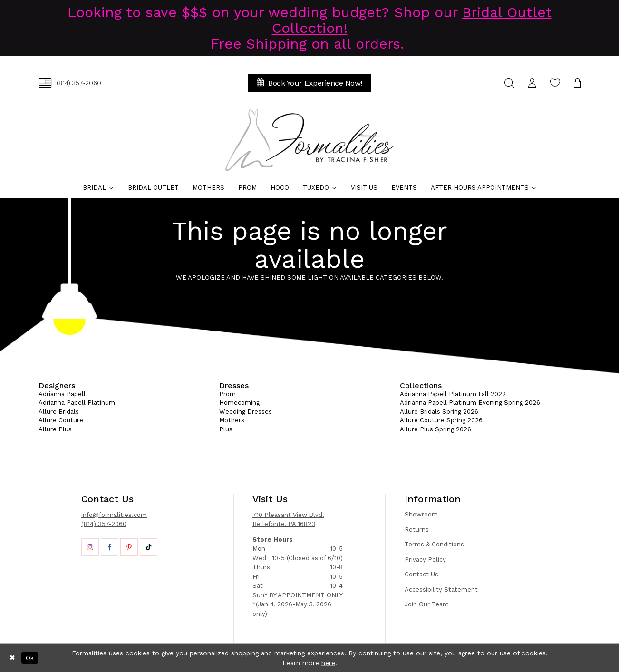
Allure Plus (55, 429)
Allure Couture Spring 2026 (441, 420)
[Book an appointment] (309, 83)
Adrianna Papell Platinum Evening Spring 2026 (470, 403)
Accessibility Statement (441, 589)
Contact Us (421, 574)
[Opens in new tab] (90, 547)
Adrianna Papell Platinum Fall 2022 (453, 394)
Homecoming (239, 403)
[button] (532, 83)
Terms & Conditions (434, 544)
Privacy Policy (425, 560)
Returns (417, 530)
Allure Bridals (59, 412)
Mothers (232, 420)
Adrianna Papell (62, 394)
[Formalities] (309, 140)
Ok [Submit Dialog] (30, 658)
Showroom (421, 514)
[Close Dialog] (12, 658)
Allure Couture (61, 420)
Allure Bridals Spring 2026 (439, 412)
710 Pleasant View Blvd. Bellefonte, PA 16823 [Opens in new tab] (288, 520)
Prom (227, 394)
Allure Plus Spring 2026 (435, 429)
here (328, 662)
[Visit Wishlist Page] (555, 83)
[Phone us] (70, 83)
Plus (226, 429)
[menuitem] (70, 83)
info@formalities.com (114, 515)
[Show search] (509, 83)
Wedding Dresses (246, 412)
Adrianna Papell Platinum (77, 403)
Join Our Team (427, 604)
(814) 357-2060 (104, 524)
